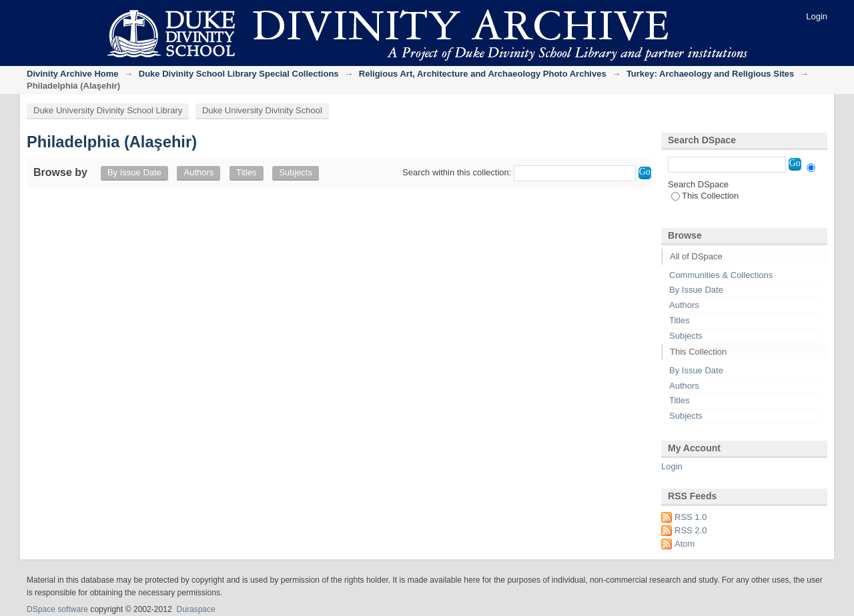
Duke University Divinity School (262, 110)
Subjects (296, 172)
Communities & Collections (721, 275)
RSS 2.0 (691, 530)
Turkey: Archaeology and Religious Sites (710, 74)
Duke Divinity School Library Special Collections (239, 74)
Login (817, 16)
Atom (685, 544)
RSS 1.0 (691, 517)
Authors (198, 172)
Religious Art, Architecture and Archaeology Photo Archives (483, 74)
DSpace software (57, 609)
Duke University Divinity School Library (108, 110)
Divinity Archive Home (73, 74)
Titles (247, 172)
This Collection (705, 196)
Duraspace (195, 609)
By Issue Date (134, 172)
